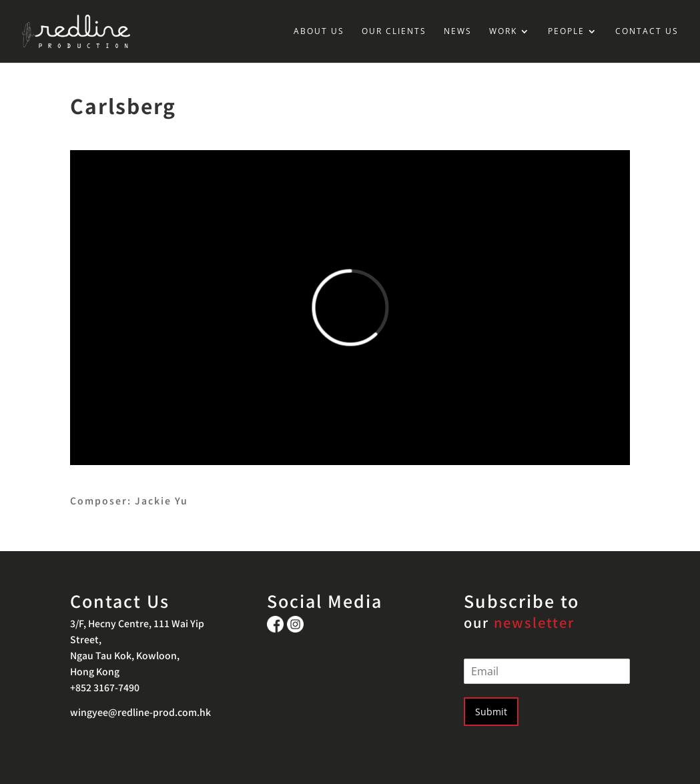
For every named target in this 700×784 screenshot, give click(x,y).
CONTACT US (647, 32)
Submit (491, 712)
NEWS (458, 32)
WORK (503, 32)
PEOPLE (566, 32)
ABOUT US (319, 32)
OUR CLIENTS (394, 32)
